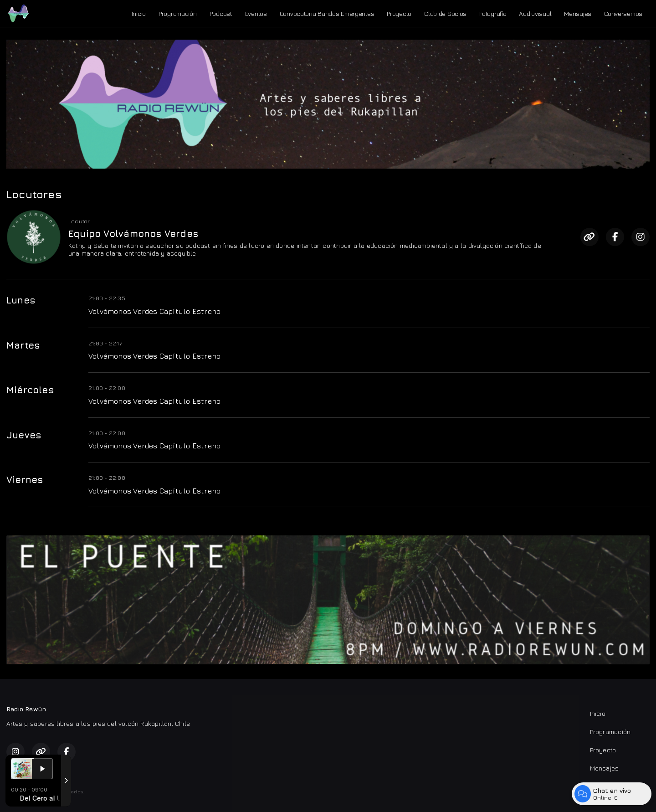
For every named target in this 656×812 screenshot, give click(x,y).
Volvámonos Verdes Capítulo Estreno (154, 311)
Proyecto (399, 13)
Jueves (24, 435)
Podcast (221, 13)
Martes (23, 345)
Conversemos (623, 13)
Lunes (21, 300)
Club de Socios (445, 13)
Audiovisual (535, 13)
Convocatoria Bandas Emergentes (327, 13)
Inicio (139, 13)
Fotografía (493, 13)
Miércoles (30, 390)
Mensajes (578, 13)
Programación (178, 13)
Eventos (256, 13)
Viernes (25, 480)
